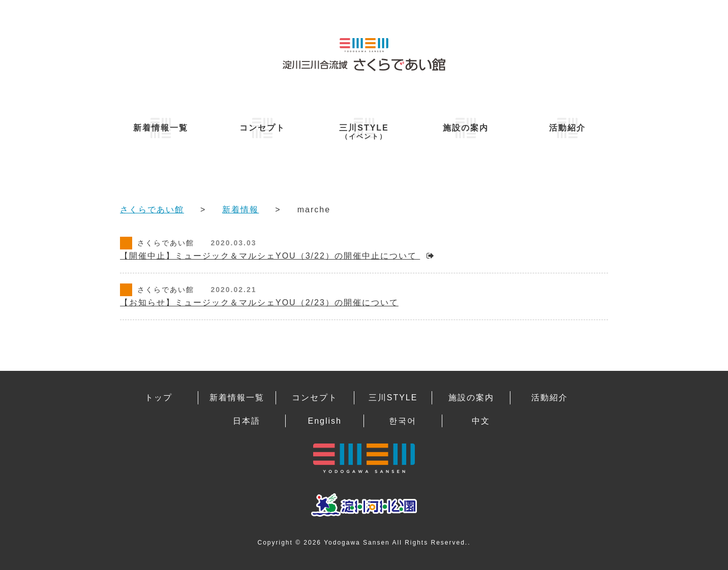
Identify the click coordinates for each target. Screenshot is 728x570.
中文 (481, 421)
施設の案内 (466, 128)
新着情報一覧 (161, 128)
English (324, 421)
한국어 (403, 421)
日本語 (247, 421)
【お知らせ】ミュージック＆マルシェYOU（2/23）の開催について (259, 303)
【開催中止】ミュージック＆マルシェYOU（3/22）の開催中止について (270, 256)
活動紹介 (567, 128)
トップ (159, 398)
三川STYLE (364, 132)
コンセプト (262, 128)
